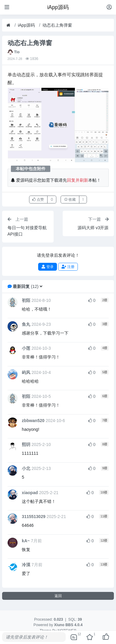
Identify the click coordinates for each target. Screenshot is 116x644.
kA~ (26, 541)
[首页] (8, 25)
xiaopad (30, 493)
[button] (41, 286)
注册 (68, 267)
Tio (17, 52)
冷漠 (26, 565)
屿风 (26, 372)
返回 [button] (58, 596)
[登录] (109, 7)
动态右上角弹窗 (57, 25)
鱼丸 (26, 324)
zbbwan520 (33, 421)
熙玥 (26, 444)
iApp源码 (26, 25)
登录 (47, 267)
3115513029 (34, 517)
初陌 (26, 300)
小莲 (26, 348)
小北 (26, 468)
